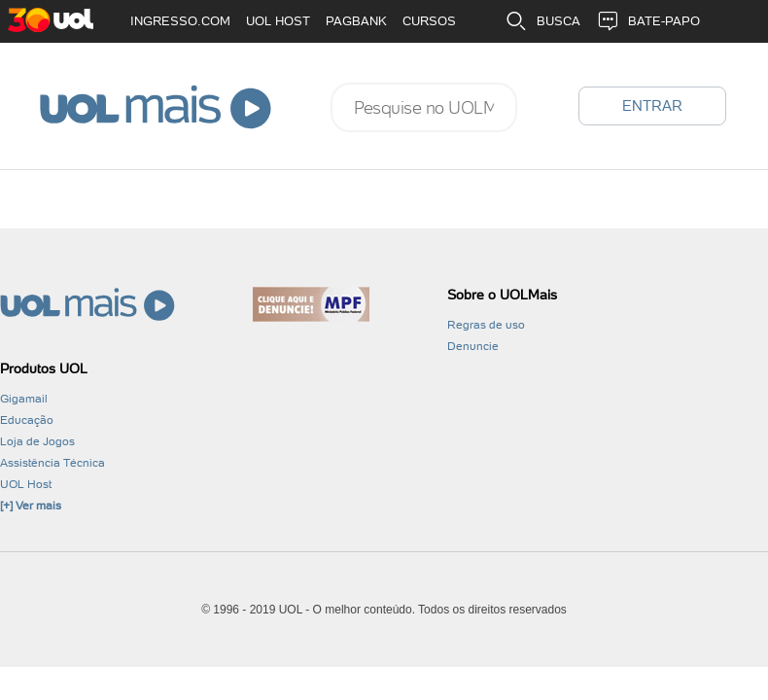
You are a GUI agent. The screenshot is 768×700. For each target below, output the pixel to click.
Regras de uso (486, 325)
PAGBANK (356, 21)
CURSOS (429, 21)
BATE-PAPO (648, 21)
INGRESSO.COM (180, 21)
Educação (27, 420)
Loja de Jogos (37, 441)
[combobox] (424, 107)
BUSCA (542, 21)
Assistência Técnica (52, 463)
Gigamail (24, 399)
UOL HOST (278, 21)
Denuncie (473, 346)
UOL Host (26, 484)
